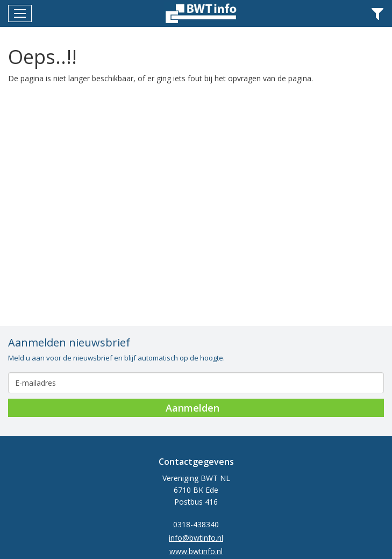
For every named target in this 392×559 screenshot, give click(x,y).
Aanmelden (193, 408)
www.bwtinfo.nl (196, 551)
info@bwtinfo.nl (196, 538)
